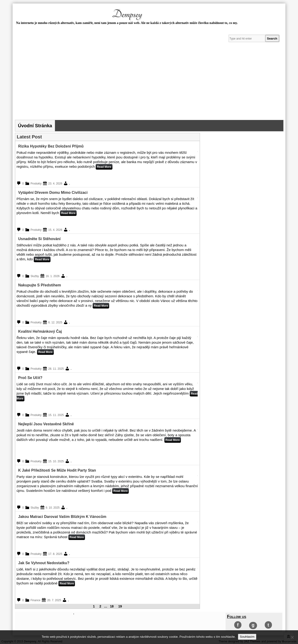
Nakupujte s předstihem (40, 285)
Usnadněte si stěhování (39, 239)
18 (112, 606)
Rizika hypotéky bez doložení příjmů (51, 146)
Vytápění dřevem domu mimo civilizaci (53, 193)
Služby (35, 276)
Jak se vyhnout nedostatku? (44, 563)
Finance (36, 600)
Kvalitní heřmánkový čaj (40, 331)
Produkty (36, 184)
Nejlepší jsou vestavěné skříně (46, 424)
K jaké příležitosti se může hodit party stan (57, 470)
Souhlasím (247, 637)
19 (120, 606)
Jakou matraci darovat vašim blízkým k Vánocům (62, 517)
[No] (292, 637)
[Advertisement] (149, 85)
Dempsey (127, 14)
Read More (104, 167)
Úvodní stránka (35, 126)
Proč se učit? (30, 378)
